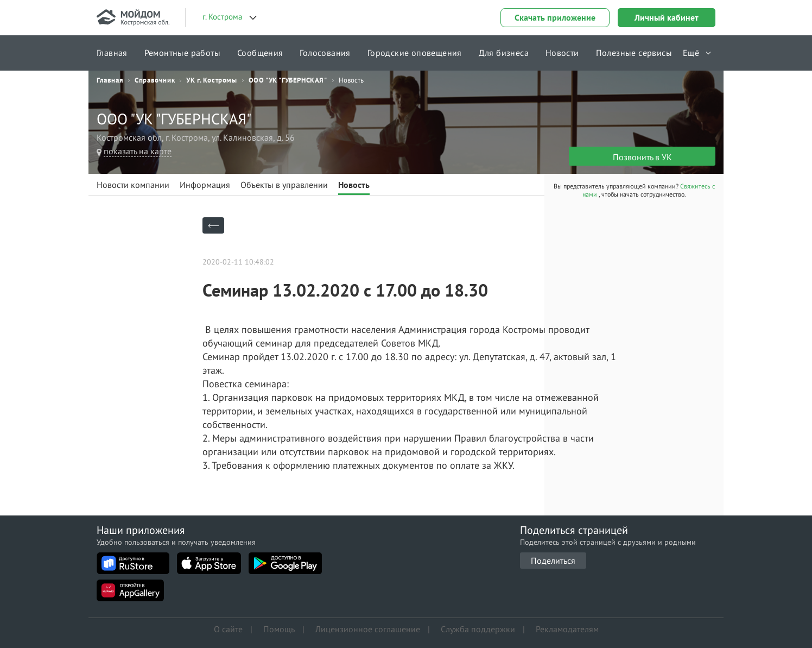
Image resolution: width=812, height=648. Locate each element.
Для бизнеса (504, 53)
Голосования (325, 53)
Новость (354, 185)
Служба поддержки (478, 629)
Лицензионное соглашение (368, 629)
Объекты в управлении (284, 185)
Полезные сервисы (634, 53)
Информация (205, 185)
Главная (112, 53)
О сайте (228, 629)
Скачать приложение (555, 17)
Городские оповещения (415, 53)
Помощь (279, 629)
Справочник (155, 80)
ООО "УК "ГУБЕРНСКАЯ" (288, 80)
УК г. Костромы (211, 80)
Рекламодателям (567, 629)
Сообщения (260, 53)
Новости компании (133, 185)
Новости (562, 53)
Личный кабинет (667, 17)
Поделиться (553, 561)
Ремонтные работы (182, 53)
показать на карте (138, 151)
